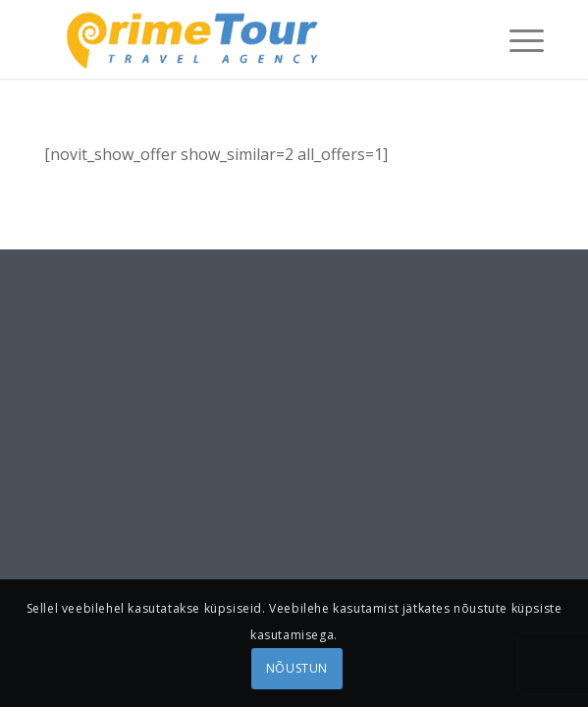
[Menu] (517, 39)
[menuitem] (517, 39)
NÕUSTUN (297, 668)
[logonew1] (244, 39)
